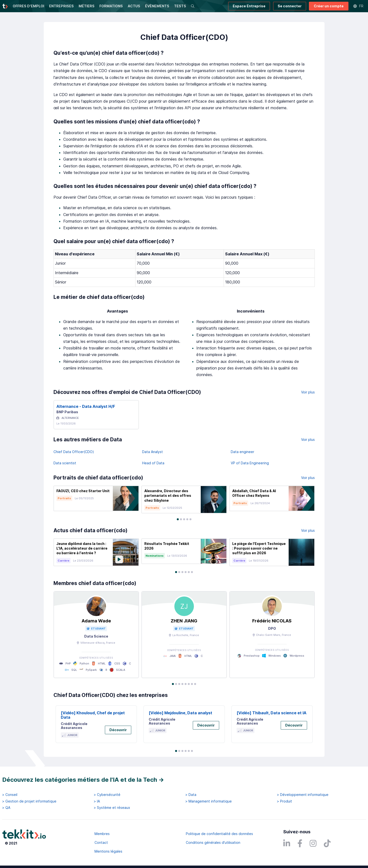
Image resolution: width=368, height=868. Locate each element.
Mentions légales (108, 851)
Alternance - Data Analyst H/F (86, 406)
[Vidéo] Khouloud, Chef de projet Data (93, 715)
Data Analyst (152, 452)
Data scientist (65, 463)
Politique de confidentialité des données (219, 834)
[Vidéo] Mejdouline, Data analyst (180, 713)
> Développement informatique (303, 795)
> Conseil (10, 795)
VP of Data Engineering (250, 463)
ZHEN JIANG (184, 621)
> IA (97, 801)
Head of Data (153, 463)
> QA (6, 808)
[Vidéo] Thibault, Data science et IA (272, 713)
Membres (102, 834)
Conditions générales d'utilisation (213, 842)
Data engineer (242, 452)
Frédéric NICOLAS (272, 621)
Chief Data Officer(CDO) (74, 452)
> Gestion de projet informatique (29, 801)
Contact (101, 842)
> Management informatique (209, 801)
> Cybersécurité (107, 795)
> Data (191, 795)
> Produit (284, 801)
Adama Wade (96, 621)
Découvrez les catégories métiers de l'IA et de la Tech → (83, 780)
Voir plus (308, 392)
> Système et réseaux (112, 808)
